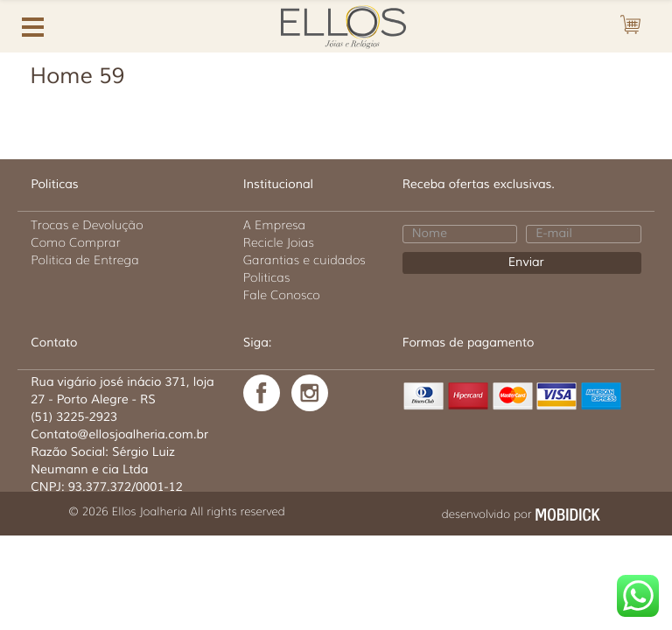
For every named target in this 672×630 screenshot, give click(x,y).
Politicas (267, 277)
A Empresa (274, 225)
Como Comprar (76, 242)
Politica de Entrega (85, 260)
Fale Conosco (282, 295)
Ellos (343, 24)
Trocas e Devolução (87, 225)
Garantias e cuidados (304, 260)
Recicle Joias (279, 242)
